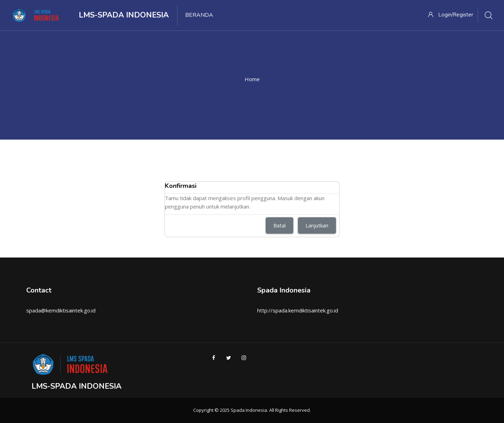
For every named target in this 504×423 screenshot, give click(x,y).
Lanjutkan (317, 225)
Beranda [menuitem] (199, 15)
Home (252, 79)
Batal (279, 225)
